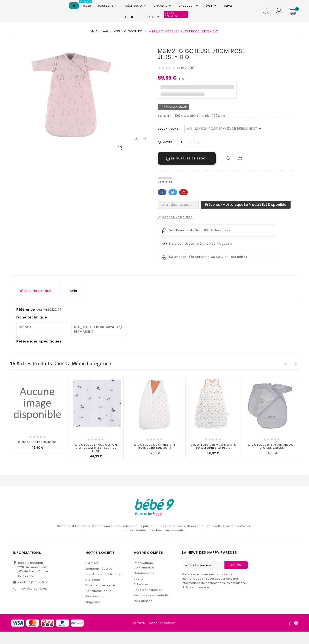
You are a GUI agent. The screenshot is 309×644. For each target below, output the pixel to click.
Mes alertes (143, 613)
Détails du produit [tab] (35, 303)
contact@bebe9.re (33, 595)
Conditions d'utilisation (104, 587)
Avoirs (139, 591)
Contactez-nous (98, 603)
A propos (93, 592)
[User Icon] (279, 17)
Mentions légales (99, 581)
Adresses (141, 597)
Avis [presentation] (73, 303)
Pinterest (183, 205)
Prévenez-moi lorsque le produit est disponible (246, 217)
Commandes (144, 586)
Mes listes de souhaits (151, 608)
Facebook (162, 205)
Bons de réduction (148, 602)
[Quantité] (181, 154)
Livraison (92, 575)
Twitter (173, 205)
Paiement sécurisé (100, 598)
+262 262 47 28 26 (33, 601)
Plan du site (95, 609)
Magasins (93, 614)
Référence (26, 322)
